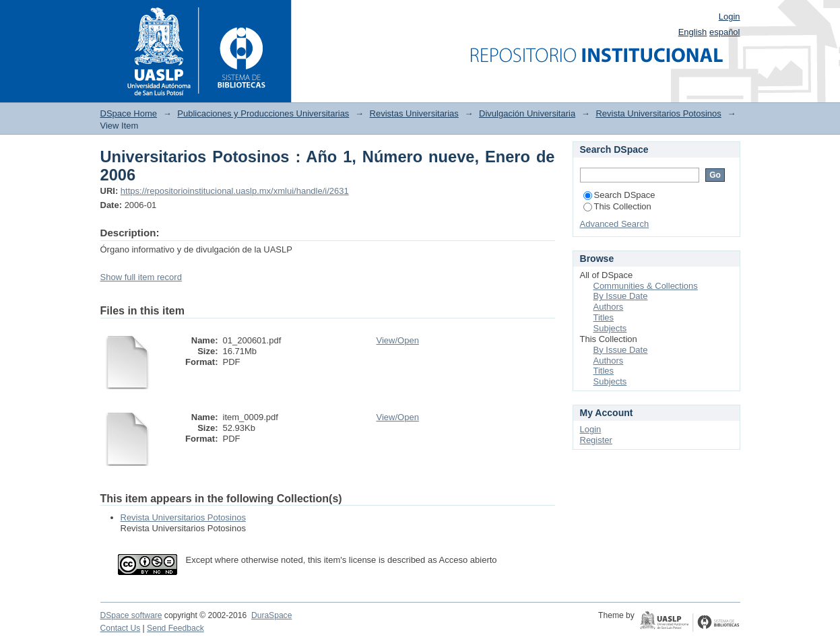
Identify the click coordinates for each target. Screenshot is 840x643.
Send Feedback (175, 628)
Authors (609, 307)
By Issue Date (621, 296)
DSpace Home (129, 113)
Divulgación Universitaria (527, 113)
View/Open (398, 340)
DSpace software (131, 615)
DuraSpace (271, 615)
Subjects (610, 328)
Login (730, 16)
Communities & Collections (646, 286)
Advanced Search (615, 224)
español (725, 32)
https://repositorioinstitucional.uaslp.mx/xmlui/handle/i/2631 (235, 191)
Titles (604, 317)
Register (596, 440)
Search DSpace (619, 195)
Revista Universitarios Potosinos (658, 113)
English (693, 32)
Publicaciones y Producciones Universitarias (263, 113)
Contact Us (121, 628)
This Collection (617, 206)
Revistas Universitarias (414, 113)
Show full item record (141, 277)
